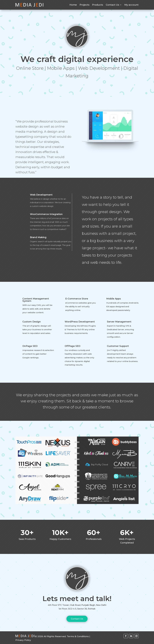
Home (73, 5)
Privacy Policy (23, 640)
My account (131, 5)
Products (98, 5)
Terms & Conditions (78, 636)
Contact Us (112, 5)
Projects (84, 5)
